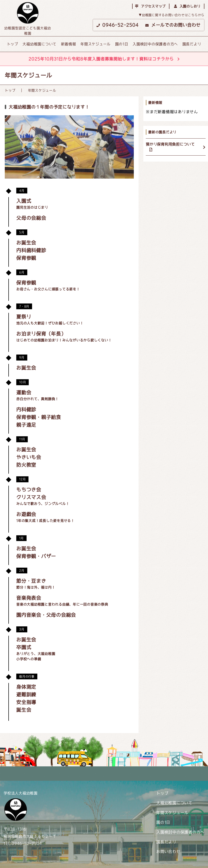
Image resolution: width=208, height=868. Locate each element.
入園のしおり (187, 6)
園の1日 (122, 44)
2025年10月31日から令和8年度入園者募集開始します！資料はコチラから (104, 59)
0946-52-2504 (118, 25)
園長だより (192, 44)
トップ (13, 44)
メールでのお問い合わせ (173, 25)
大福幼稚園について (39, 44)
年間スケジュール (96, 44)
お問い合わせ (168, 851)
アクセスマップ (150, 6)
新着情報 (69, 44)
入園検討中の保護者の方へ (155, 44)
